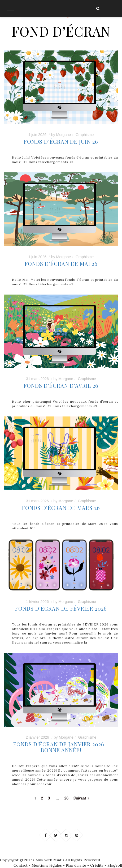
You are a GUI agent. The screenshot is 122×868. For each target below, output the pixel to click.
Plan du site (76, 865)
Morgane (64, 135)
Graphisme (85, 135)
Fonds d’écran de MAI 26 (61, 264)
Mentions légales (47, 865)
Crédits (97, 865)
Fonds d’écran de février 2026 (61, 608)
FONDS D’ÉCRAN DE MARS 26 (61, 508)
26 (66, 798)
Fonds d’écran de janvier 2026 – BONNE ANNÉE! (61, 747)
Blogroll (115, 865)
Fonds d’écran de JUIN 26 (61, 141)
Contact (21, 865)
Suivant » (81, 798)
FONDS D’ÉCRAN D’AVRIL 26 (61, 386)
